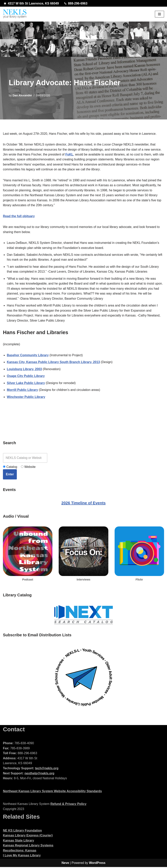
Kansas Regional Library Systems (28, 847)
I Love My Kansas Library (22, 857)
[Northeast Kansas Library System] (15, 14)
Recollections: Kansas (20, 851)
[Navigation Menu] (159, 14)
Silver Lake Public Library (26, 384)
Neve (65, 864)
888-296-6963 (76, 4)
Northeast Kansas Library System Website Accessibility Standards (52, 792)
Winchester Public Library (26, 398)
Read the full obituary (19, 216)
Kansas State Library (18, 841)
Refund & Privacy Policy (68, 805)
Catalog (10, 468)
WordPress (97, 864)
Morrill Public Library (22, 391)
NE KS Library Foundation (22, 831)
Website (28, 468)
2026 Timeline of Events (83, 504)
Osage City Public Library (26, 377)
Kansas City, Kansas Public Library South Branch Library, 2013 (54, 363)
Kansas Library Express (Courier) (28, 836)
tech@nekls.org (47, 769)
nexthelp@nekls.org (39, 774)
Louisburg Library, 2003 (24, 370)
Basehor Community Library (28, 356)
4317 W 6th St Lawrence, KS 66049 (31, 4)
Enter (10, 475)
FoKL (70, 154)
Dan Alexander (22, 95)
